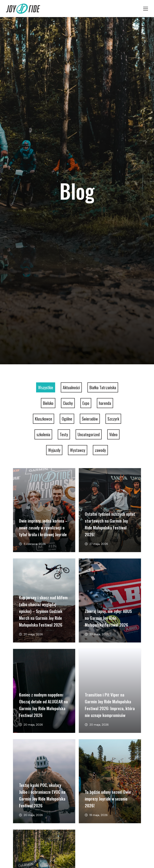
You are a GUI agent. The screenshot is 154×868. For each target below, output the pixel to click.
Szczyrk (113, 419)
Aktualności (71, 387)
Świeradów (90, 419)
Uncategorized (89, 434)
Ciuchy (68, 403)
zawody (100, 450)
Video (113, 434)
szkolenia (43, 434)
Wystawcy (78, 450)
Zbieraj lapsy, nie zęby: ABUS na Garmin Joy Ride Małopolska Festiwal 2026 (108, 618)
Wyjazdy (54, 450)
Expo (86, 403)
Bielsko (48, 403)
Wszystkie (46, 387)
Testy (64, 434)
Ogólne (67, 419)
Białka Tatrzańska (103, 387)
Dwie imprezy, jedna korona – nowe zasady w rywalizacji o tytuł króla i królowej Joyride (43, 527)
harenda (105, 403)
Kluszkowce (44, 419)
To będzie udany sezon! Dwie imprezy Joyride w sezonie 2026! (108, 799)
